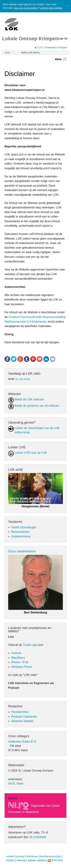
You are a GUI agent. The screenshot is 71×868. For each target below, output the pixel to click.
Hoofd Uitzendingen (24, 527)
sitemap (21, 860)
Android (16, 653)
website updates (37, 860)
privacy (20, 856)
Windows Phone (22, 667)
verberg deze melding (51, 8)
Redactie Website (22, 721)
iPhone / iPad (20, 662)
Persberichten (20, 712)
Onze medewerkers (22, 551)
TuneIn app (30, 645)
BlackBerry (18, 658)
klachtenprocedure (50, 856)
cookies (10, 860)
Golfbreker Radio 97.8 (22, 742)
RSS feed (57, 860)
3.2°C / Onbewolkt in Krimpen (51, 47)
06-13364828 (38, 837)
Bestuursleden (20, 532)
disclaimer (32, 856)
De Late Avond (23, 379)
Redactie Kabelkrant (24, 717)
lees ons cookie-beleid (25, 8)
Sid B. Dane (16, 783)
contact (10, 856)
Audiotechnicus (21, 536)
